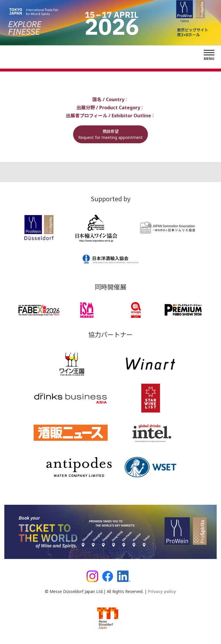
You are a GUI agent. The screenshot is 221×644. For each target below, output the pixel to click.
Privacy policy (161, 591)
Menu (209, 59)
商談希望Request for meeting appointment (110, 134)
